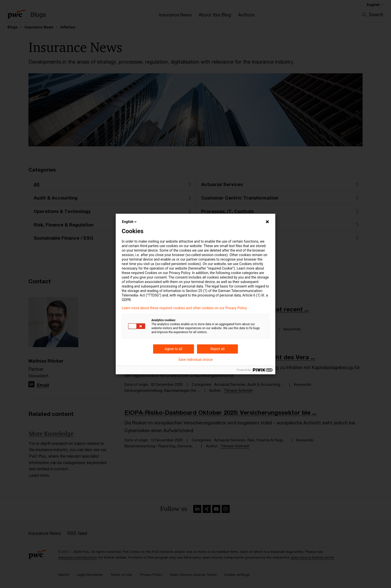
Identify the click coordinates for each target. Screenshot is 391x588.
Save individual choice (195, 360)
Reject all (218, 349)
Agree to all (174, 349)
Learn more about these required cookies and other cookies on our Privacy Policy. (185, 308)
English (130, 222)
